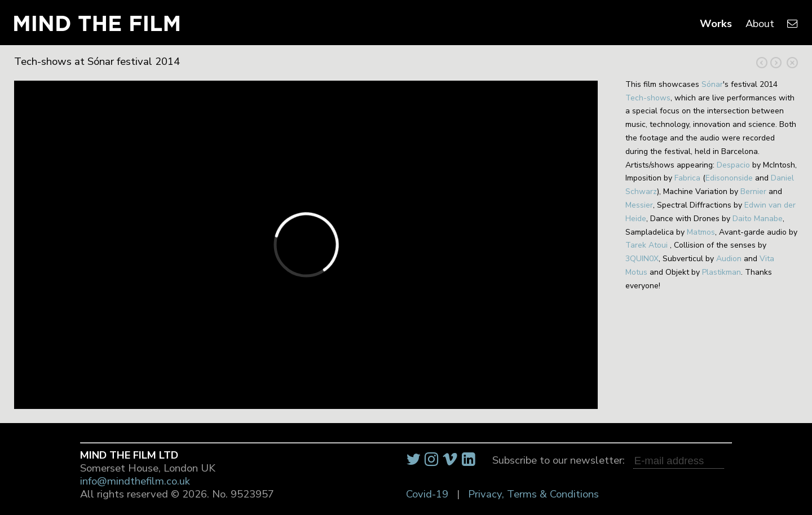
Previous (776, 63)
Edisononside (729, 178)
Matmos (701, 232)
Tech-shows (648, 98)
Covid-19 (427, 494)
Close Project (792, 63)
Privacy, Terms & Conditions (533, 494)
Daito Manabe (758, 219)
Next (762, 63)
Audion (729, 259)
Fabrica (687, 178)
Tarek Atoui (646, 245)
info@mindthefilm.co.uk (135, 481)
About (760, 24)
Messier (639, 205)
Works (716, 24)
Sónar (712, 84)
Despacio (733, 165)
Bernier (753, 192)
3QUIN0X (642, 259)
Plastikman (721, 272)
